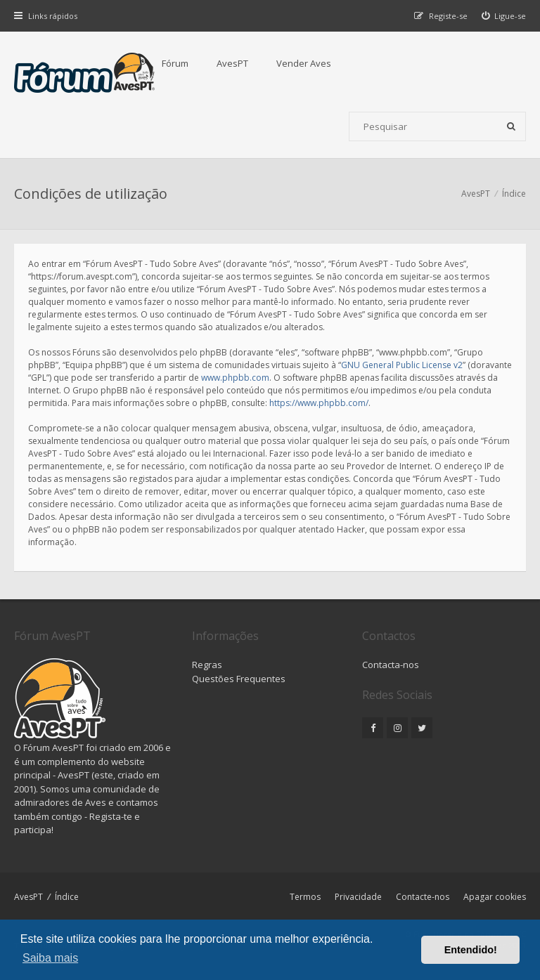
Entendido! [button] (471, 950)
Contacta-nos (391, 665)
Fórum (175, 63)
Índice (67, 897)
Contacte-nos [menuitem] (423, 897)
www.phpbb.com (235, 378)
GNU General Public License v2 (402, 365)
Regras (207, 665)
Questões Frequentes (239, 679)
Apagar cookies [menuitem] (495, 897)
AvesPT (232, 63)
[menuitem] (504, 16)
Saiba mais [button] (50, 958)
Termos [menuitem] (305, 897)
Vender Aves (304, 63)
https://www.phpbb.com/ (319, 403)
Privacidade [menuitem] (358, 897)
